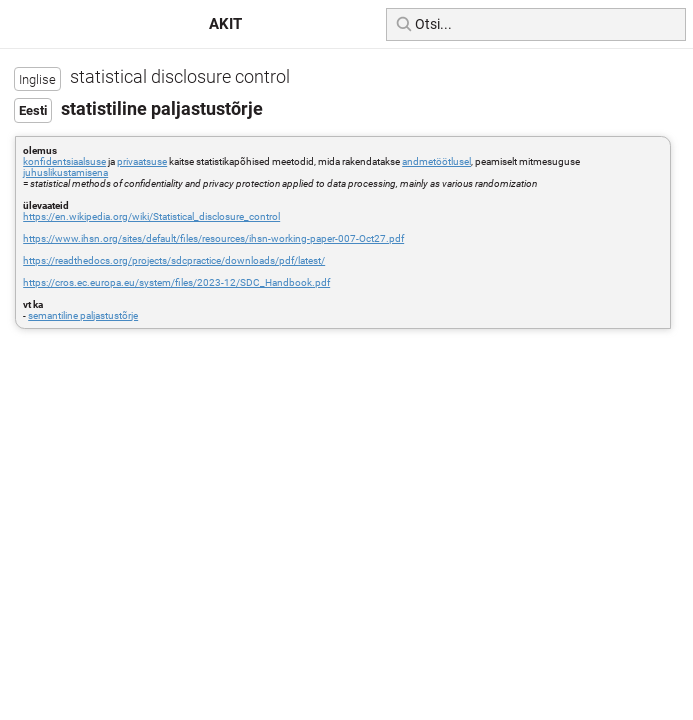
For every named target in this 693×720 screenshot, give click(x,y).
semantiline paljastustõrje (83, 315)
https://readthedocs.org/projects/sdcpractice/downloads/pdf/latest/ (174, 260)
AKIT (225, 24)
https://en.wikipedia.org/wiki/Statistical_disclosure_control (151, 216)
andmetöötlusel (436, 161)
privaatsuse (142, 161)
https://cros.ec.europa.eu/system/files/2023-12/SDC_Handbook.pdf (176, 282)
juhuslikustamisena (65, 172)
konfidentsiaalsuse (64, 161)
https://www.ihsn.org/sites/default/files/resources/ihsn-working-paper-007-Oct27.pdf (213, 238)
